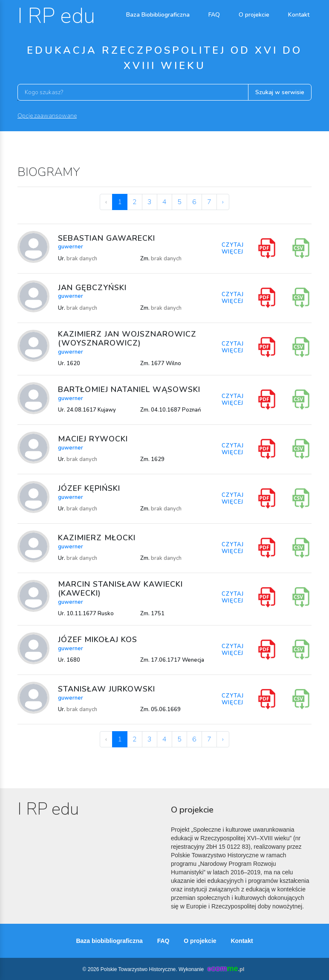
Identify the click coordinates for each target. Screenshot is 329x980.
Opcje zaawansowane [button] (47, 116)
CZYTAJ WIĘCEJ (233, 248)
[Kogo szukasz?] (133, 92)
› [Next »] (223, 202)
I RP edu (56, 16)
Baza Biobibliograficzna (158, 15)
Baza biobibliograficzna (109, 941)
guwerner (71, 247)
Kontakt (299, 15)
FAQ (214, 15)
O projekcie (254, 15)
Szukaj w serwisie (280, 92)
